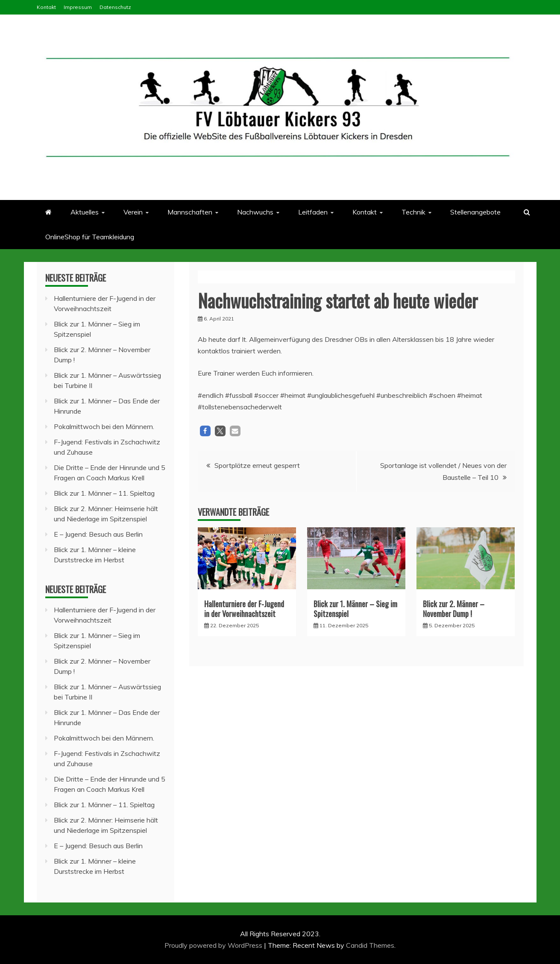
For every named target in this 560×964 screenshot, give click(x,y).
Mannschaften (190, 212)
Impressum (78, 7)
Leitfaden (313, 212)
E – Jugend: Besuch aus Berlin (98, 534)
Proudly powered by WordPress (214, 945)
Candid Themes (370, 945)
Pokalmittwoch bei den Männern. (104, 426)
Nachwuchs (255, 212)
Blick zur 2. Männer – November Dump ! (454, 609)
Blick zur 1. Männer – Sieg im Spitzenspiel (355, 609)
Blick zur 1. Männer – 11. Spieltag (104, 493)
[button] (205, 431)
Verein (133, 212)
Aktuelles (85, 212)
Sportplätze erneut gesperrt (257, 465)
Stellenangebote (475, 212)
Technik (413, 212)
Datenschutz (115, 7)
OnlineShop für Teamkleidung (90, 237)
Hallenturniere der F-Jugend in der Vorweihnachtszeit (244, 609)
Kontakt (46, 7)
